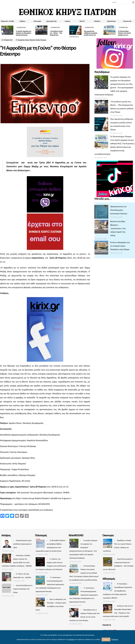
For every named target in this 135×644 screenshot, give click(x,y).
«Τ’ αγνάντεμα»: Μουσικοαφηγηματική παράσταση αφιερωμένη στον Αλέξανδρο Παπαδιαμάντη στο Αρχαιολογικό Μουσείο (50, 584)
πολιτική (72, 639)
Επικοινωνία (127, 21)
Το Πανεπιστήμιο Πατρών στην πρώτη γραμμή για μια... (124, 33)
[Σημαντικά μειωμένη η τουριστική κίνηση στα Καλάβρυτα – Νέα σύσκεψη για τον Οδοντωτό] (108, 562)
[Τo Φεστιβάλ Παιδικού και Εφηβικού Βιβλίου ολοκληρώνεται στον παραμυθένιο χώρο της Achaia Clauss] (40, 544)
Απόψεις (67, 21)
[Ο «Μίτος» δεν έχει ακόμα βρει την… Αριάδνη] (6, 577)
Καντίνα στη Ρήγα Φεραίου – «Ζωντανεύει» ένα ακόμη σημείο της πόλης (118, 228)
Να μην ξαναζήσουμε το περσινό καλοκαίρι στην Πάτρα (23, 589)
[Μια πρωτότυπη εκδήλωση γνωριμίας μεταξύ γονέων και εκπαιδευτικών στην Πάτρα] (101, 125)
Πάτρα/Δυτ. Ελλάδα (7, 21)
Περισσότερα (111, 21)
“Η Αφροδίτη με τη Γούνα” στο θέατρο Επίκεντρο (38, 51)
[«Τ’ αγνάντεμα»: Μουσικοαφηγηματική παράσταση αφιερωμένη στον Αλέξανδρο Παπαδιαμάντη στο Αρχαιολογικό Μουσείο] (40, 581)
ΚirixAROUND (51, 21)
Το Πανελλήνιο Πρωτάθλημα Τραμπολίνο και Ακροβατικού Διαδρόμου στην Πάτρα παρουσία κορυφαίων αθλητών (118, 591)
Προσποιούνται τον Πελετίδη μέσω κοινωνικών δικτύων (119, 210)
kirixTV (82, 21)
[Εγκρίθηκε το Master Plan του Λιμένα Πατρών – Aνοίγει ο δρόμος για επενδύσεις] (108, 544)
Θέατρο (27, 40)
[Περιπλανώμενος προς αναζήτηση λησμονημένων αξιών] (6, 544)
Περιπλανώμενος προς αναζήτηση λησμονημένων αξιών (22, 544)
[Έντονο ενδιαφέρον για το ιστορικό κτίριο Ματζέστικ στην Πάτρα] (101, 248)
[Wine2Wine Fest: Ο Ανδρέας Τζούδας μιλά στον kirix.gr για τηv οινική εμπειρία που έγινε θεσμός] (74, 613)
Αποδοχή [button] (106, 639)
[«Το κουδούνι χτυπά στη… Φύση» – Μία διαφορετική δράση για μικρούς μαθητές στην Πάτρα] (101, 107)
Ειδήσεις (22, 21)
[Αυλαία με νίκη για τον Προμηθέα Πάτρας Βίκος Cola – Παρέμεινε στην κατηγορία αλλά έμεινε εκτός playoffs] (108, 609)
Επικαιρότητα (21, 40)
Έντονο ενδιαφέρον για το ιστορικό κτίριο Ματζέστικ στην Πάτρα (120, 246)
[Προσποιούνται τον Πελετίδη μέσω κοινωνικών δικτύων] (101, 212)
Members (97, 21)
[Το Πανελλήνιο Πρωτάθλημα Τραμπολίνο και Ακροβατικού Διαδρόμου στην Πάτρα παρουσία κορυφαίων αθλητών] (108, 587)
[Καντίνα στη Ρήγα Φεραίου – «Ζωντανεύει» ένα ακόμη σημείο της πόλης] (101, 227)
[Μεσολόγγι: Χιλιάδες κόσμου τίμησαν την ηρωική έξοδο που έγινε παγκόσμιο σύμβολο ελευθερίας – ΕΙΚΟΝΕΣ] (6, 559)
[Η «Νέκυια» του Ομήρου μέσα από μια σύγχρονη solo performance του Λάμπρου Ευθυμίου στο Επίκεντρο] (40, 562)
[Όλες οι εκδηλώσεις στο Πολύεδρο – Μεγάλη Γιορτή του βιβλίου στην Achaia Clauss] (40, 603)
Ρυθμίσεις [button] (115, 639)
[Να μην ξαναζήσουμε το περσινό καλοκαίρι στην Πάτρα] (6, 589)
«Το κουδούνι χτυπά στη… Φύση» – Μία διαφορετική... (56, 33)
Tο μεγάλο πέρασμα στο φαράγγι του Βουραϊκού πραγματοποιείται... (23, 33)
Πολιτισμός (37, 21)
